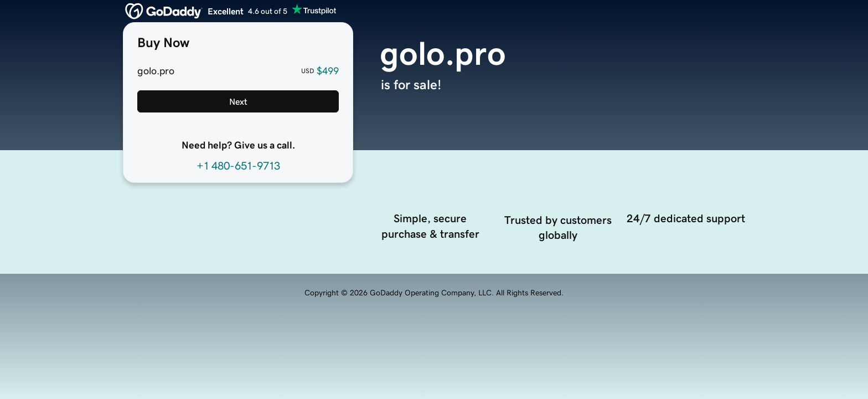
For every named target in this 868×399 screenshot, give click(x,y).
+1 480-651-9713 (238, 166)
